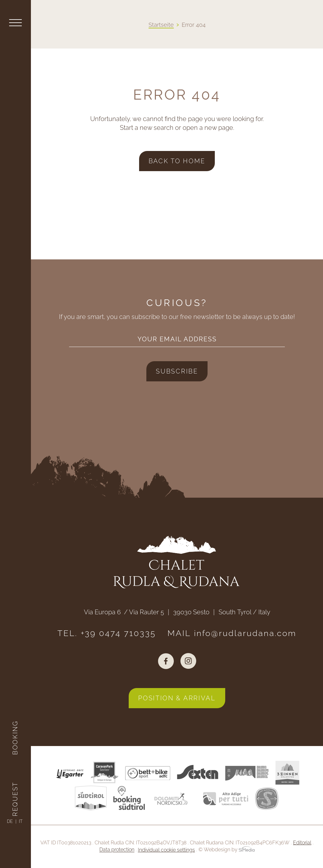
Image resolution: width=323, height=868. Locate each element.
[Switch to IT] (21, 821)
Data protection (117, 850)
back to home (177, 161)
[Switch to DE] (12, 821)
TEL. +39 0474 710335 (107, 633)
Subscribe (177, 371)
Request (15, 799)
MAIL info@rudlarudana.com (232, 633)
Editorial (302, 843)
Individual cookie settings (166, 850)
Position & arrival (177, 698)
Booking (15, 738)
